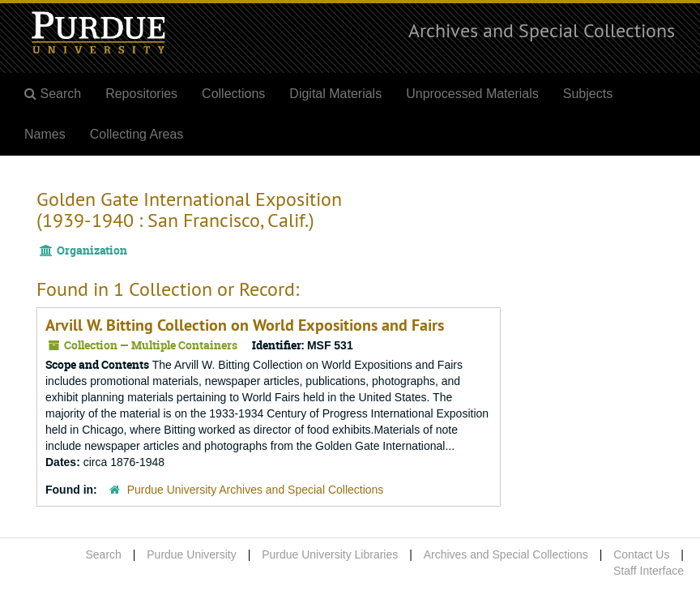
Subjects (588, 94)
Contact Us (641, 554)
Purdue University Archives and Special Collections (256, 490)
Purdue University (192, 554)
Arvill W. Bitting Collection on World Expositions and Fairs (245, 325)
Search (103, 554)
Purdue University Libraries (330, 554)
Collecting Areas (137, 134)
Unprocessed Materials (472, 94)
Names (45, 134)
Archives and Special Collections (542, 30)
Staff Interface (649, 571)
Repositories (141, 94)
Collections (233, 94)
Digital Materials (335, 94)
